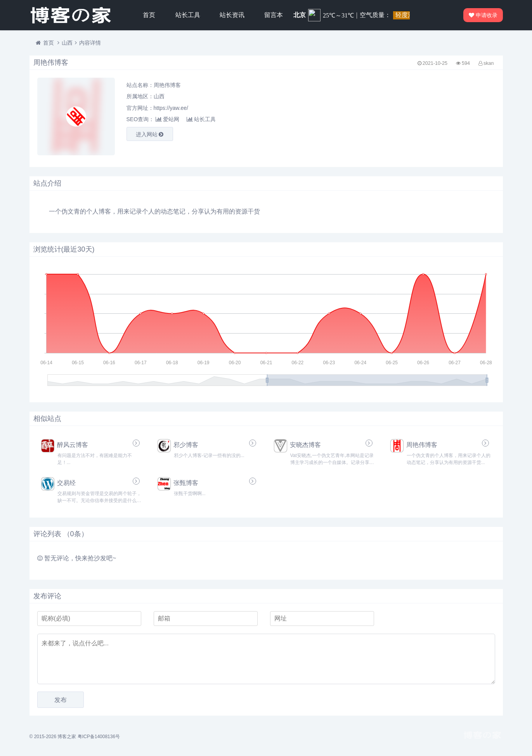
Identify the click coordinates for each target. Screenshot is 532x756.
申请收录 (483, 15)
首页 (149, 15)
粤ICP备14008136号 (99, 737)
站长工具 (188, 15)
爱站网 (167, 119)
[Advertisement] (421, 116)
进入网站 (150, 134)
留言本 (274, 15)
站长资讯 (232, 15)
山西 (67, 43)
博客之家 (67, 737)
